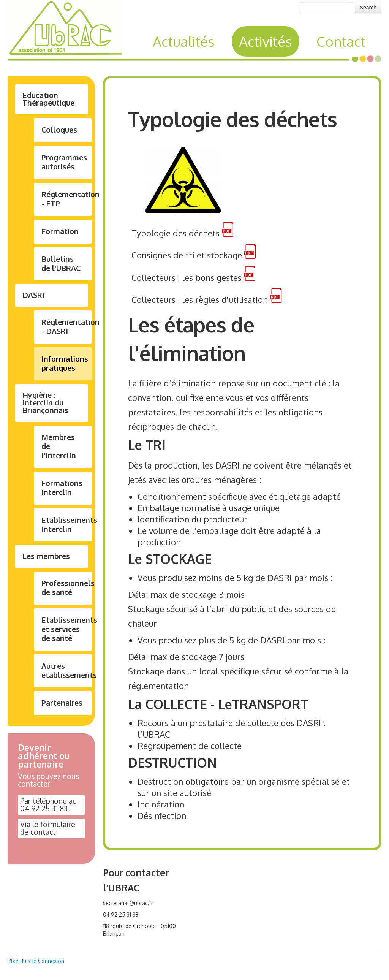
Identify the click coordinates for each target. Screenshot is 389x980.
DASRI (33, 295)
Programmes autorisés (64, 162)
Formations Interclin (62, 488)
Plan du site (22, 961)
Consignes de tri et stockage (187, 255)
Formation (60, 231)
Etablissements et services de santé (66, 629)
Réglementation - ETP (66, 199)
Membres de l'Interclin (59, 446)
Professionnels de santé (66, 588)
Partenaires (62, 703)
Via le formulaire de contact (48, 828)
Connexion (51, 961)
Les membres (46, 556)
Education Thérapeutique (48, 99)
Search (368, 8)
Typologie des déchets (176, 233)
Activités (266, 41)
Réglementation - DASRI (66, 327)
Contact (341, 41)
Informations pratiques (65, 363)
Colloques (59, 130)
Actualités (184, 41)
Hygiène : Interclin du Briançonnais (45, 403)
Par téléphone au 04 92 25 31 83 (48, 805)
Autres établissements (66, 670)
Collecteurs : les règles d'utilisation (200, 299)
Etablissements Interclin (66, 525)
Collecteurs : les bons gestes (187, 277)
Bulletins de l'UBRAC (61, 264)
